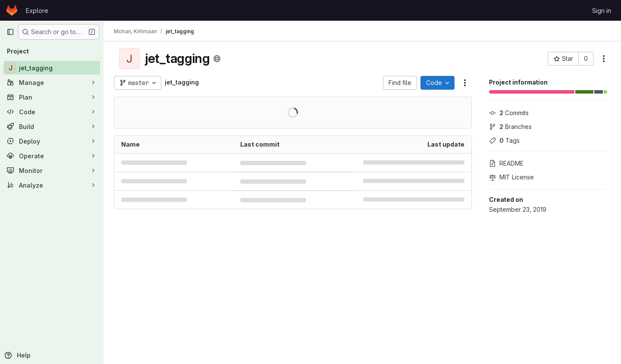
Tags (504, 140)
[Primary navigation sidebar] (10, 32)
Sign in (602, 11)
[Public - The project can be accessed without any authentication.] (217, 59)
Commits (509, 113)
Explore (37, 11)
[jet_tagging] (52, 68)
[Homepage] (12, 10)
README (506, 163)
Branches (510, 127)
